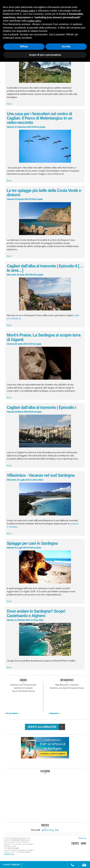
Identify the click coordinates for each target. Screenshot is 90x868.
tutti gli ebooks (12, 714)
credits (75, 844)
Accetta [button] (66, 46)
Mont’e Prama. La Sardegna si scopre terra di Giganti (44, 337)
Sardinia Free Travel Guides (23, 685)
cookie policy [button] (34, 21)
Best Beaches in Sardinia (67, 685)
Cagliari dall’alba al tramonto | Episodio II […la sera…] (45, 268)
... (76, 661)
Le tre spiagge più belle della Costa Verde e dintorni (44, 193)
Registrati (15, 865)
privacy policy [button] (28, 11)
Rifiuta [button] (24, 46)
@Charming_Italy (50, 830)
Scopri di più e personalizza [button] (45, 55)
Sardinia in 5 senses (23, 688)
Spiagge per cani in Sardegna (32, 543)
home (84, 844)
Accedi (6, 865)
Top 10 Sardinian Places (23, 691)
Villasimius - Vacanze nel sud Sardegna (41, 475)
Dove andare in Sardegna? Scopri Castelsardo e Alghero (36, 613)
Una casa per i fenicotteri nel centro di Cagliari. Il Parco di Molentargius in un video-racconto (39, 118)
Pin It (9, 104)
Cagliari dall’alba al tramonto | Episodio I (41, 407)
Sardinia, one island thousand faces (67, 688)
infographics (55, 714)
